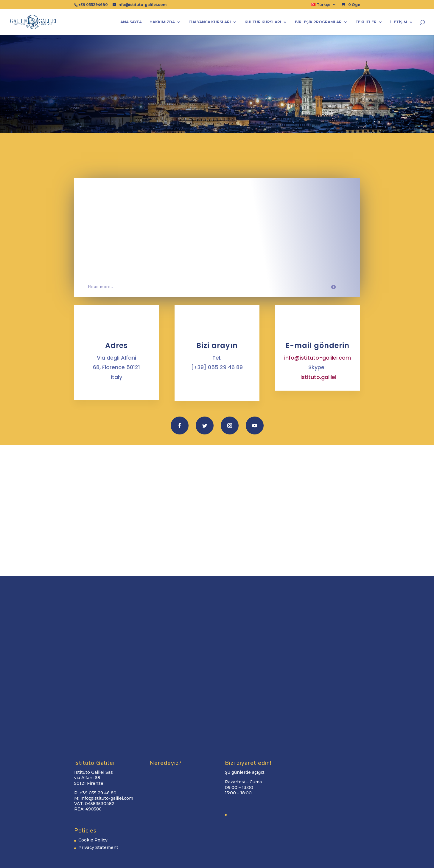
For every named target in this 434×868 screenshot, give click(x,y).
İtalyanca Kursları (210, 22)
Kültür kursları (263, 22)
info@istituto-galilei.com (318, 358)
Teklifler (366, 22)
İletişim (399, 22)
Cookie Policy (93, 840)
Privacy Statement (98, 847)
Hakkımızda (162, 22)
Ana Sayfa (131, 22)
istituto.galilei (318, 377)
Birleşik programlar (318, 22)
